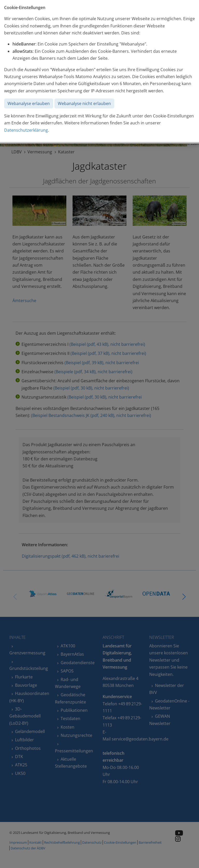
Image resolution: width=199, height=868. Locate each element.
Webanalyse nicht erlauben (84, 103)
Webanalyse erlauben (29, 103)
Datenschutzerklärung (26, 130)
